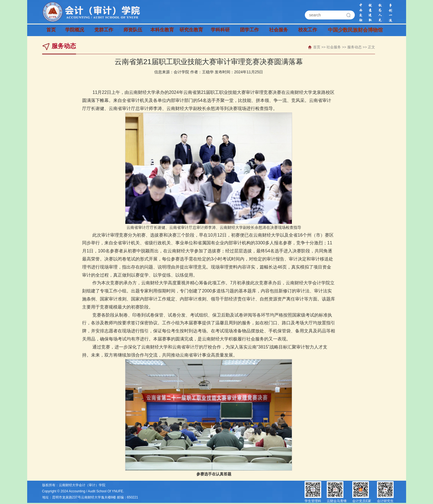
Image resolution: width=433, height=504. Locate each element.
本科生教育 (162, 30)
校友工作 (308, 30)
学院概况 (75, 30)
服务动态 (354, 47)
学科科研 (220, 30)
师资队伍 (133, 30)
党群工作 (104, 30)
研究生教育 (191, 30)
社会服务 (278, 30)
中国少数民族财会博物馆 (342, 30)
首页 (51, 30)
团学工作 (249, 30)
